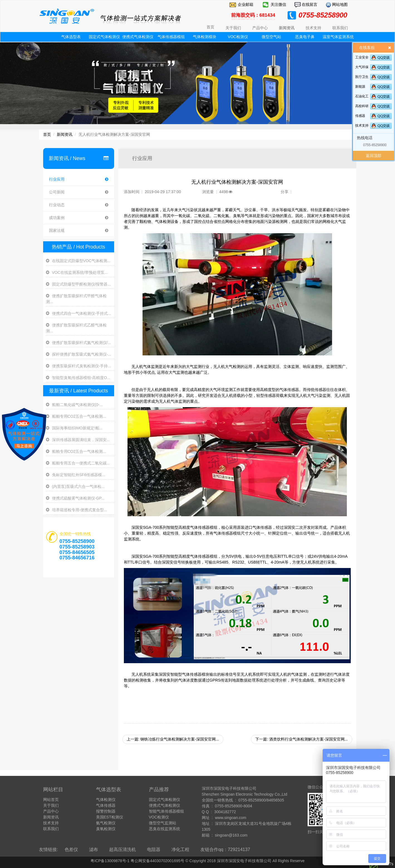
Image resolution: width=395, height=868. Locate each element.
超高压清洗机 (122, 849)
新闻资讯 (65, 134)
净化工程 (180, 849)
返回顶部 (374, 156)
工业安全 (362, 57)
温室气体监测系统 (338, 37)
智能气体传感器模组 (166, 811)
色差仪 (71, 849)
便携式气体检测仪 (138, 37)
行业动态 (79, 205)
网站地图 (340, 4)
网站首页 (51, 800)
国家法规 (79, 231)
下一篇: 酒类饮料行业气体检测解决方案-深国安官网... (301, 739)
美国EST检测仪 (110, 817)
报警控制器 (106, 811)
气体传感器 (106, 805)
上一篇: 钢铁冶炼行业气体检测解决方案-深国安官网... (173, 739)
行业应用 (79, 179)
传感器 (360, 116)
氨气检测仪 (106, 823)
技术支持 (362, 126)
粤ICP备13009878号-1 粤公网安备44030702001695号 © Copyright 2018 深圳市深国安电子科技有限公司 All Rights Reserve (198, 861)
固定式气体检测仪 (104, 37)
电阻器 (154, 849)
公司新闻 (79, 192)
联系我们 (51, 829)
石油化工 (362, 96)
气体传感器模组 (171, 37)
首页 (210, 27)
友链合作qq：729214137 (225, 849)
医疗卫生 (362, 77)
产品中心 (51, 811)
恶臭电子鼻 (305, 37)
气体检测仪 (106, 800)
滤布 (94, 849)
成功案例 (79, 218)
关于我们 (51, 805)
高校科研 (362, 106)
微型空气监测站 (163, 823)
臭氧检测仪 (106, 829)
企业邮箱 (246, 4)
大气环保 (362, 67)
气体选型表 (71, 37)
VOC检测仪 (238, 37)
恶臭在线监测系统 (165, 829)
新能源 (360, 87)
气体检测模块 (205, 37)
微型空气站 (271, 37)
